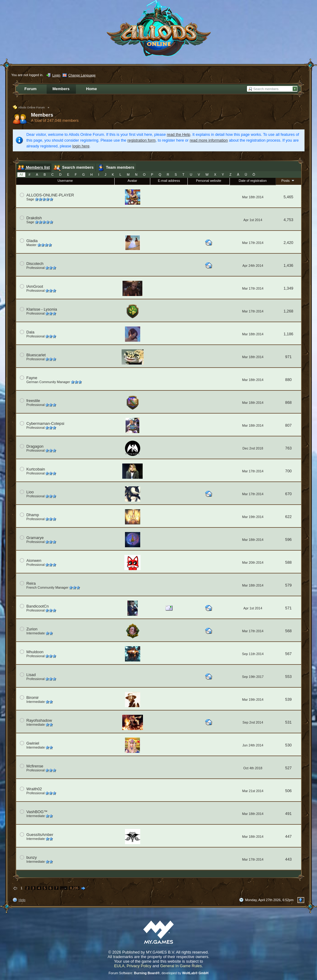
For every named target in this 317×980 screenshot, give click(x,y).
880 (289, 380)
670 (289, 494)
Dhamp (33, 515)
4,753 (288, 220)
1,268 (288, 311)
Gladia (32, 241)
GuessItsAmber (40, 835)
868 (289, 402)
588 (289, 562)
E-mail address (169, 181)
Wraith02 (34, 789)
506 (289, 791)
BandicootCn (38, 606)
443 (289, 859)
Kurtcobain (36, 469)
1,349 (288, 288)
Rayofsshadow (39, 720)
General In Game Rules (181, 966)
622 (289, 517)
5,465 (288, 197)
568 (289, 631)
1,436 (288, 265)
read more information (209, 140)
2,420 (288, 243)
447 (289, 836)
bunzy (32, 857)
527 (289, 768)
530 (289, 745)
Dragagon (35, 446)
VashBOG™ (37, 812)
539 (289, 699)
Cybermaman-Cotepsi (45, 423)
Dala (30, 332)
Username (65, 181)
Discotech (35, 264)
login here (81, 146)
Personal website (209, 181)
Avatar (132, 181)
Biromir (33, 698)
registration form (141, 140)
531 (289, 722)
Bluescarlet (36, 355)
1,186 (288, 334)
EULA (119, 966)
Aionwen (34, 561)
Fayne (32, 378)
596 (289, 539)
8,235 (74, 888)
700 (289, 471)
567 (289, 654)
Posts (288, 180)
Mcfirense (35, 766)
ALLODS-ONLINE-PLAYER (50, 195)
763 (289, 448)
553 (289, 677)
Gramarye (35, 538)
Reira (31, 583)
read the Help (178, 134)
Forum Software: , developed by (158, 973)
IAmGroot (35, 286)
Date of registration (253, 181)
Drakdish (34, 218)
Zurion (32, 629)
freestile (33, 401)
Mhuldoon (35, 652)
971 (289, 357)
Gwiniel (33, 743)
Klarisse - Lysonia (42, 309)
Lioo (30, 492)
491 (289, 814)
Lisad (31, 675)
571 (289, 608)
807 (289, 425)
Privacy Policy (139, 966)
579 (289, 585)
